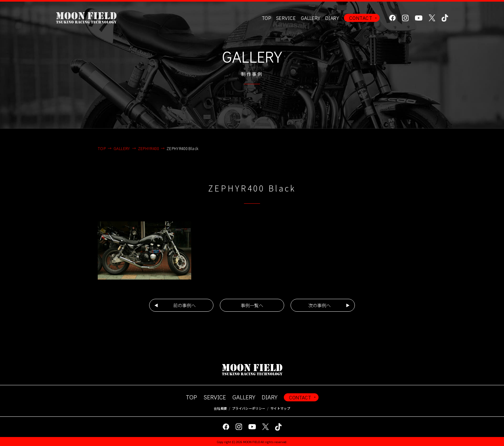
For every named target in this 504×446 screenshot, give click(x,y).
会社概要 (220, 408)
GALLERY (310, 18)
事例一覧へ (252, 305)
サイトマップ (280, 408)
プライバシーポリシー (249, 408)
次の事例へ (319, 305)
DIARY (332, 18)
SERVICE (215, 397)
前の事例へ (184, 305)
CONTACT (361, 18)
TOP (266, 18)
